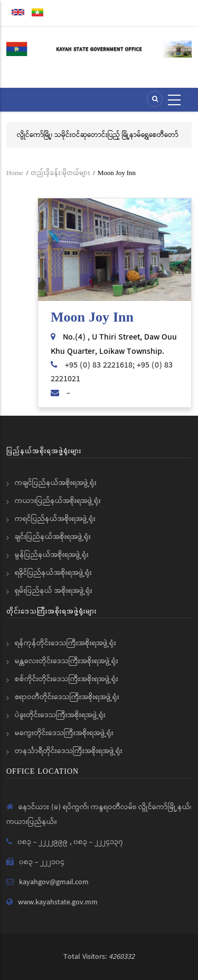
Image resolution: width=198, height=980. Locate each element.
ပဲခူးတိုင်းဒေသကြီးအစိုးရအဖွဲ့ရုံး (60, 715)
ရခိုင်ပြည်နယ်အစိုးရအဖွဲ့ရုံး (53, 573)
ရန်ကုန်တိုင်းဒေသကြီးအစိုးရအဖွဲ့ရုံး (65, 643)
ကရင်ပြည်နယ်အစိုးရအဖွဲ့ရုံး (55, 519)
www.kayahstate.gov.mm (58, 902)
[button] (115, 250)
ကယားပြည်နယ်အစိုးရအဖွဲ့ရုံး (58, 501)
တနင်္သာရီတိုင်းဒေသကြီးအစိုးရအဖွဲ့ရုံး (69, 751)
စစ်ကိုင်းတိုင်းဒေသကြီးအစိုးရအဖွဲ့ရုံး (67, 679)
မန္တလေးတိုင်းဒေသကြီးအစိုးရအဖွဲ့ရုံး (67, 661)
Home (15, 173)
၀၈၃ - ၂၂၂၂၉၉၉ (44, 842)
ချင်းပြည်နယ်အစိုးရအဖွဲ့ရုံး (53, 537)
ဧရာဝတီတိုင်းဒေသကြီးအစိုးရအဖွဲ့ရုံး (67, 697)
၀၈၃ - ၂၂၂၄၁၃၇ (98, 842)
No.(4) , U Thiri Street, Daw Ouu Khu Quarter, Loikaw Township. (114, 344)
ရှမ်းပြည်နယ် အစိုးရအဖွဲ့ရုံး (54, 591)
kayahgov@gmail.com (54, 882)
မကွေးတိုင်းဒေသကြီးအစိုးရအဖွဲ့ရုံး (64, 733)
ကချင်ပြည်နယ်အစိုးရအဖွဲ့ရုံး (56, 483)
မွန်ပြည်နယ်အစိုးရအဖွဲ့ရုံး (52, 555)
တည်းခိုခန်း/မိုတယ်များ (60, 173)
